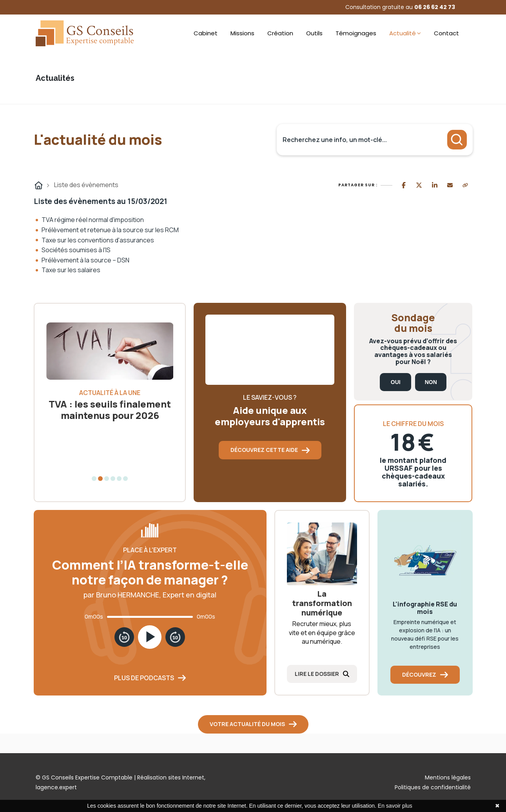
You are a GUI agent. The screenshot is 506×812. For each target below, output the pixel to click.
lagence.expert (56, 787)
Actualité (403, 33)
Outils (314, 33)
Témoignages (356, 33)
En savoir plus (395, 806)
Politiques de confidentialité (433, 787)
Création (280, 33)
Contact (446, 33)
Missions (242, 33)
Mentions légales (448, 777)
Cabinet (206, 33)
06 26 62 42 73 (435, 7)
